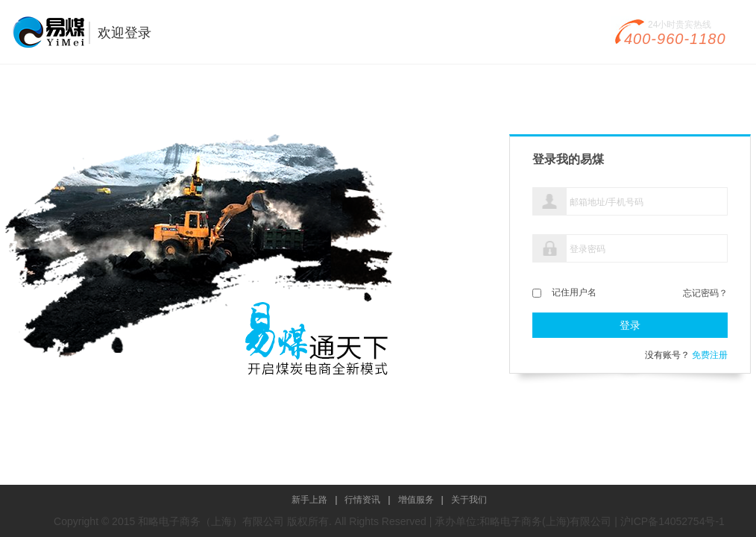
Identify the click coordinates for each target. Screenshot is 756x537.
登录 (630, 325)
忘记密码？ (705, 292)
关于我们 (469, 500)
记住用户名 (574, 292)
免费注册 (710, 355)
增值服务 (416, 500)
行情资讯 (362, 500)
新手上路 (309, 500)
